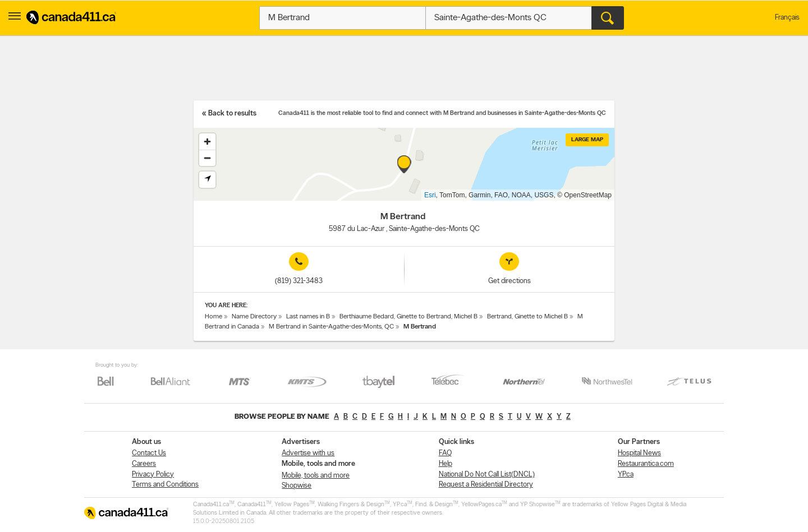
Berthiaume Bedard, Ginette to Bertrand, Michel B (408, 317)
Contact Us (149, 453)
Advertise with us (308, 453)
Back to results (232, 114)
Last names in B (308, 317)
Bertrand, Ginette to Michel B (527, 317)
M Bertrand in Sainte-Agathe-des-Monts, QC (331, 327)
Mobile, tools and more (316, 476)
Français (787, 18)
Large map (587, 140)
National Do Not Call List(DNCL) (487, 475)
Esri (430, 195)
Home (214, 317)
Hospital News (639, 453)
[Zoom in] (207, 142)
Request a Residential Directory (486, 485)
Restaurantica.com (646, 464)
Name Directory (254, 317)
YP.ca (626, 475)
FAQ (445, 453)
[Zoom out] (207, 158)
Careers (144, 464)
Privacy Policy (153, 475)
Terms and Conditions (165, 485)
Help (446, 464)
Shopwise (297, 486)
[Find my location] (207, 180)
